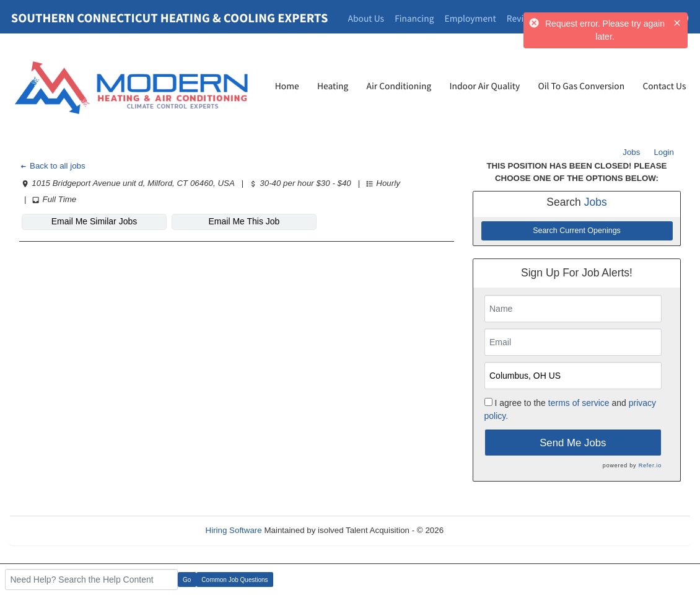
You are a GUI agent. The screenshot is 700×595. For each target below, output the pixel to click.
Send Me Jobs (573, 443)
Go (187, 580)
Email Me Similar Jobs (94, 221)
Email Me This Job (244, 221)
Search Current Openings (577, 231)
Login (664, 152)
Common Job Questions (234, 580)
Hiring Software (234, 530)
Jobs (631, 152)
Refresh (480, 530)
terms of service (579, 403)
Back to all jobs (52, 166)
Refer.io (650, 465)
